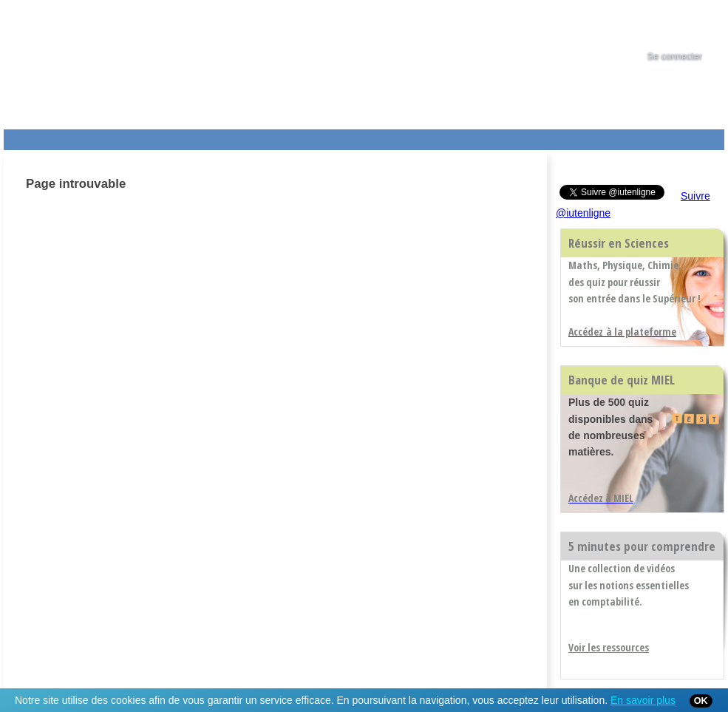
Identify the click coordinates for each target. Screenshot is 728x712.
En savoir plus (643, 700)
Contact (493, 137)
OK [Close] (701, 701)
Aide (415, 137)
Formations (217, 137)
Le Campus (146, 137)
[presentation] (688, 25)
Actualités (284, 137)
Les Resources (36, 137)
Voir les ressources (609, 647)
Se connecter (675, 57)
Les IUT (352, 137)
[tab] (688, 25)
